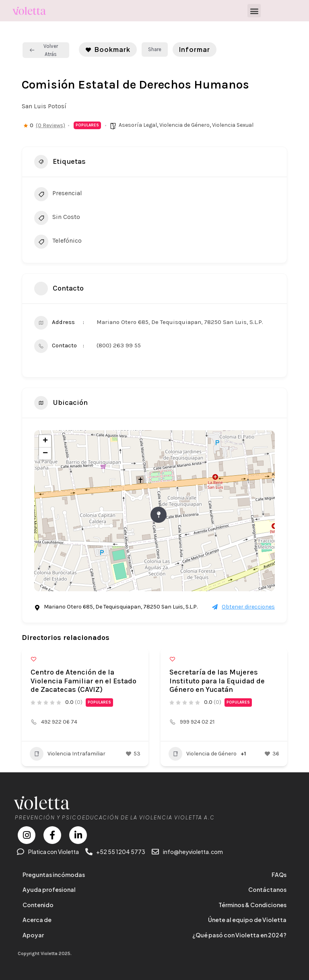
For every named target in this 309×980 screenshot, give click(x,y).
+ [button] (45, 441)
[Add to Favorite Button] (34, 659)
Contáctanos (267, 889)
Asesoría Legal (138, 125)
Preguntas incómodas (54, 875)
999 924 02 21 (197, 722)
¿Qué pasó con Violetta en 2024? (239, 935)
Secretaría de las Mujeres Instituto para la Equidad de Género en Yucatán (217, 681)
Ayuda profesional (49, 889)
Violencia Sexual (233, 125)
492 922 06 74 (59, 722)
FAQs (279, 875)
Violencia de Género (184, 125)
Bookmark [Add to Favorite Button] (108, 49)
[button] (254, 11)
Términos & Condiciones (252, 905)
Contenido (38, 905)
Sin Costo (57, 219)
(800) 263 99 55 (119, 345)
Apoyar (33, 935)
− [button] (45, 454)
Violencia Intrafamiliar (68, 754)
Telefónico (58, 243)
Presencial (58, 195)
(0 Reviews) (50, 126)
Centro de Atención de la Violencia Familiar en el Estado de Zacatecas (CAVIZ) (83, 681)
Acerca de (37, 920)
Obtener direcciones (243, 607)
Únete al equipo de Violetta (247, 920)
